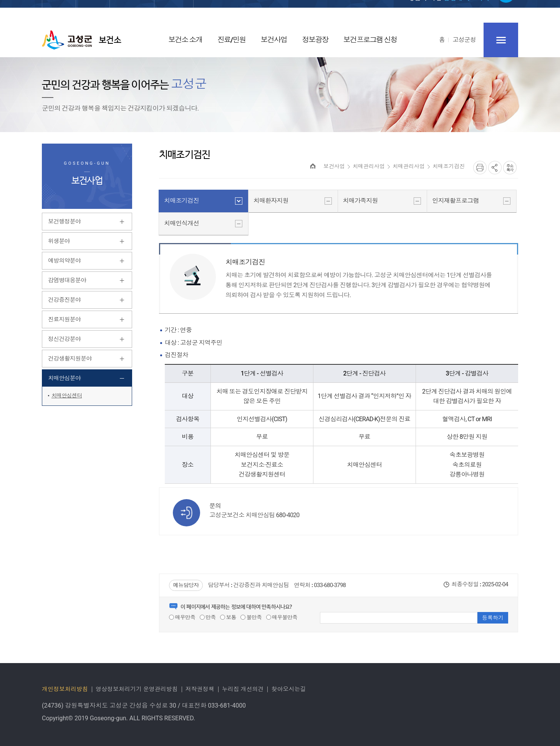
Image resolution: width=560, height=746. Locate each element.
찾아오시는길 (288, 689)
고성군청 (464, 40)
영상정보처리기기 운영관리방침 (137, 689)
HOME (313, 166)
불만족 (251, 617)
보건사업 (334, 166)
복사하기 (510, 168)
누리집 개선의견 (243, 689)
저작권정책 (200, 689)
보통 (228, 617)
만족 (208, 617)
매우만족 (182, 617)
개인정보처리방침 (65, 689)
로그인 (374, 12)
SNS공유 (495, 168)
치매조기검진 (449, 166)
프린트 (480, 168)
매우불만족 (282, 617)
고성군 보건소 (82, 40)
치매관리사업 (369, 166)
